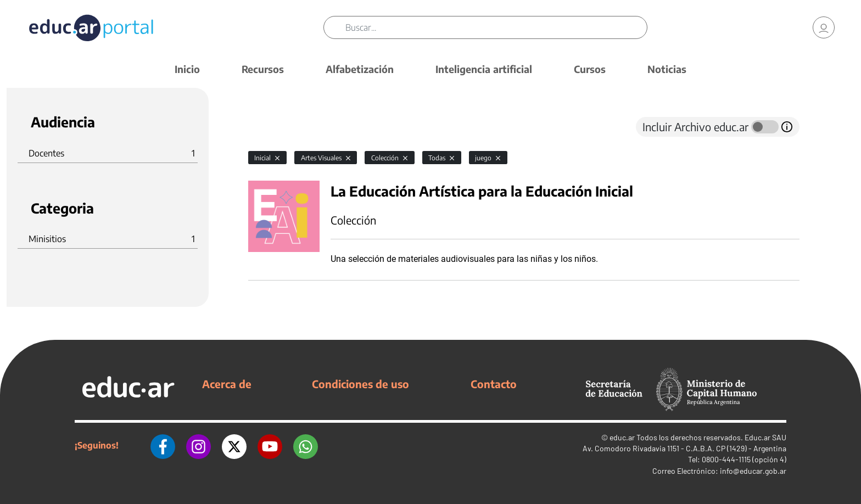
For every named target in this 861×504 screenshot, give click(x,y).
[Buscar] (496, 27)
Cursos (590, 69)
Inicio (187, 69)
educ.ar (622, 437)
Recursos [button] (263, 69)
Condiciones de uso (360, 384)
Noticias (667, 69)
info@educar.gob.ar (753, 471)
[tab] (270, 127)
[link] (824, 27)
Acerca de (227, 384)
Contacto (494, 384)
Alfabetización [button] (360, 69)
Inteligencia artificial (484, 69)
